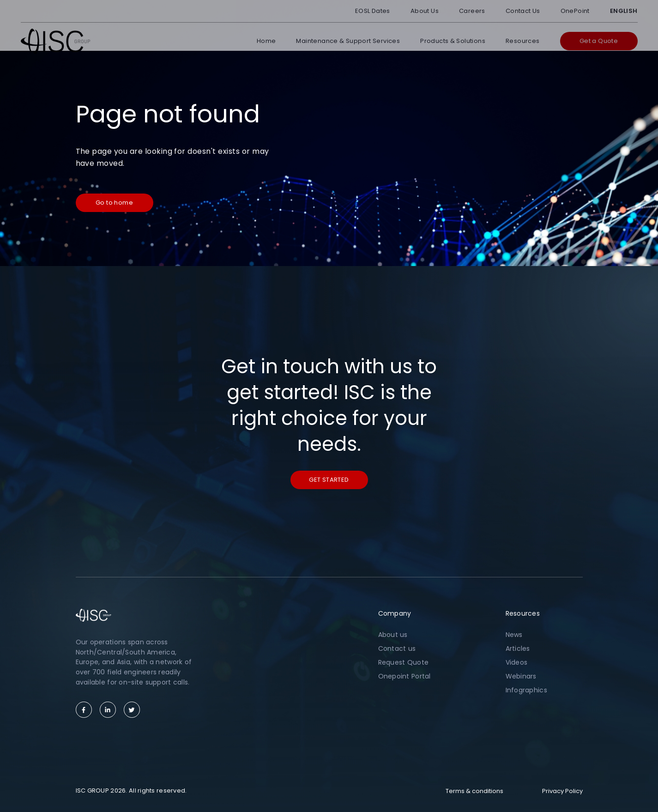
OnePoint (575, 11)
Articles (518, 648)
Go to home (114, 203)
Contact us (397, 648)
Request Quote (404, 662)
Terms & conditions (474, 791)
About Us (425, 11)
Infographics (526, 690)
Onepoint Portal (404, 676)
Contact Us (523, 11)
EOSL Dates (373, 11)
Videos (517, 662)
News (514, 635)
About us (393, 635)
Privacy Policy (562, 791)
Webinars (521, 676)
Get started (329, 480)
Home (266, 41)
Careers (472, 11)
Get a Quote (599, 41)
